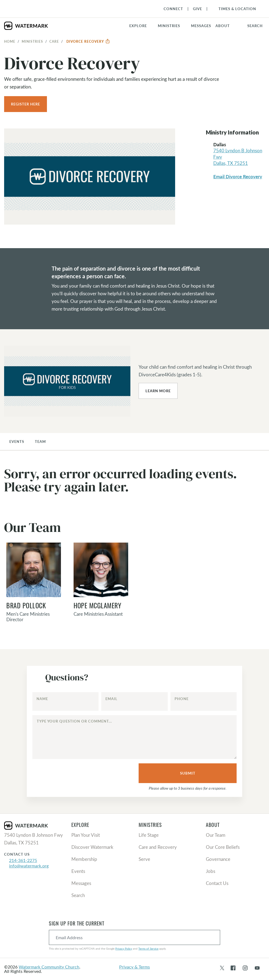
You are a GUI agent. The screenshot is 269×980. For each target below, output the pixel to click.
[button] (172, 26)
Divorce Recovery (88, 41)
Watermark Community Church (49, 967)
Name (42, 699)
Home (10, 41)
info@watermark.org (29, 866)
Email (111, 699)
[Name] (66, 701)
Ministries (32, 41)
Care (54, 41)
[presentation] (72, 773)
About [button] (223, 26)
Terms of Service (148, 949)
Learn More (158, 391)
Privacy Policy (124, 949)
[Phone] (204, 701)
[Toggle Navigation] (235, 9)
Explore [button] (138, 26)
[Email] (134, 701)
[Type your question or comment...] (135, 737)
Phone (182, 699)
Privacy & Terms (134, 967)
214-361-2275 (23, 860)
